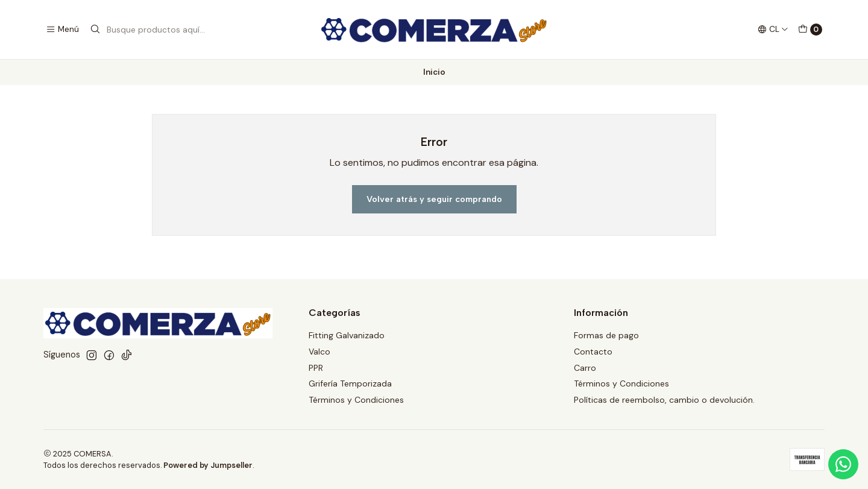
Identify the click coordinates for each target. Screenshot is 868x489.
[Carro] (810, 30)
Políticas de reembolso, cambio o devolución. (664, 400)
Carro (585, 368)
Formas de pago (606, 335)
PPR (316, 368)
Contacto (593, 352)
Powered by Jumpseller (208, 465)
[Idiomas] (773, 30)
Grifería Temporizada (350, 383)
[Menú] (62, 30)
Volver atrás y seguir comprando (434, 199)
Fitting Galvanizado (347, 335)
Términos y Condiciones (356, 400)
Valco (319, 352)
